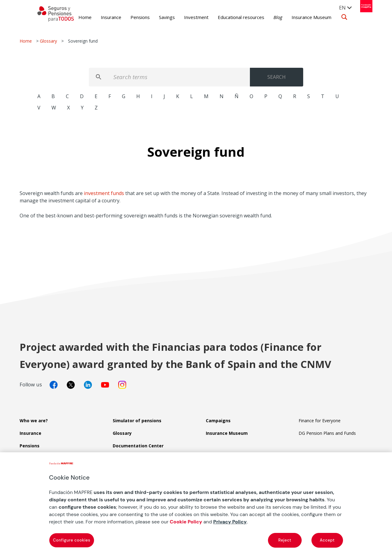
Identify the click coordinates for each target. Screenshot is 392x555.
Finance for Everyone (320, 421)
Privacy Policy (230, 522)
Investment (187, 17)
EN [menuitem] (339, 8)
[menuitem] (342, 7)
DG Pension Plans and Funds (327, 433)
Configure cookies (72, 540)
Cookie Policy (186, 522)
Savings (158, 17)
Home (76, 17)
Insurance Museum (303, 17)
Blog (269, 17)
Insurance (102, 17)
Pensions (131, 17)
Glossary (48, 41)
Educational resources (232, 17)
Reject (285, 540)
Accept (327, 540)
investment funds (104, 193)
